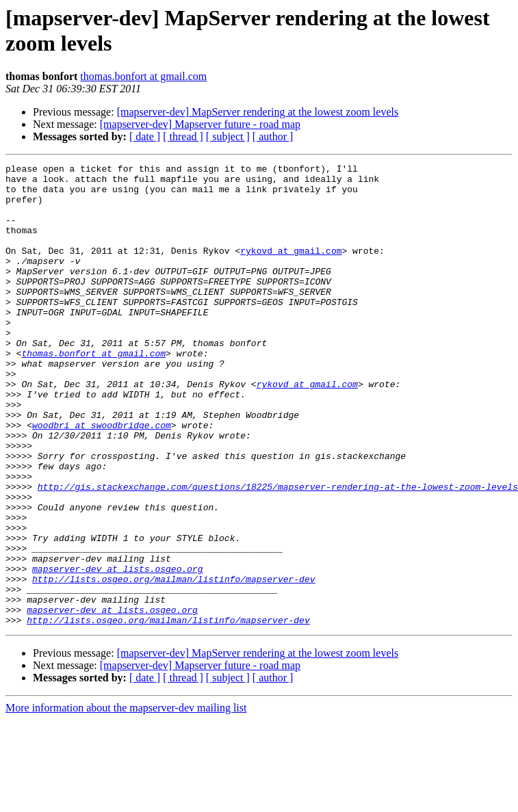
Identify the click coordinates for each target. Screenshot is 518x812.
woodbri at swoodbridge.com (102, 478)
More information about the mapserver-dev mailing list (126, 800)
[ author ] (273, 136)
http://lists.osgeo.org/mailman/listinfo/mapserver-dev (173, 663)
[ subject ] (228, 136)
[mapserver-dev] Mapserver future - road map (200, 124)
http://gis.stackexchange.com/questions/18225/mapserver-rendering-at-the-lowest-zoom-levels (278, 552)
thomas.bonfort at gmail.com (143, 76)
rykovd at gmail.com (291, 269)
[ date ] (145, 136)
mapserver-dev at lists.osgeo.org (118, 651)
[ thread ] (183, 136)
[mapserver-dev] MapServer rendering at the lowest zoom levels (258, 112)
